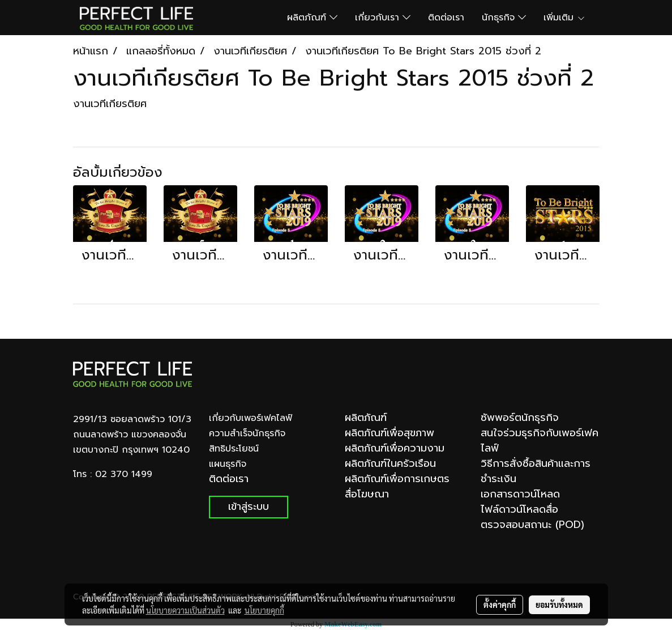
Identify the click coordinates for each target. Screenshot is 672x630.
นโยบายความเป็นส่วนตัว (185, 610)
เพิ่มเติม (564, 18)
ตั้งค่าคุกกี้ (500, 605)
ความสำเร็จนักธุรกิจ (247, 433)
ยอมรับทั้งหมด (559, 605)
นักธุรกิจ (504, 18)
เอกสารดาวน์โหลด (520, 494)
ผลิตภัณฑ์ (312, 18)
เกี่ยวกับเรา (383, 18)
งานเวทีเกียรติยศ (110, 104)
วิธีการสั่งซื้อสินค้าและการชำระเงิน (536, 471)
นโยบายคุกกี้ (264, 610)
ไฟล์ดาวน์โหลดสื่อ (519, 509)
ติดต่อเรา (446, 18)
